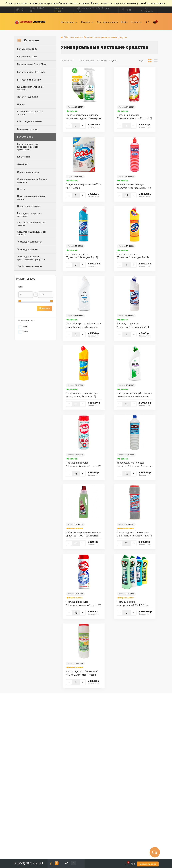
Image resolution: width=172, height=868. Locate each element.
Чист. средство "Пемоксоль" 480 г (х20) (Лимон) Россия (82, 673)
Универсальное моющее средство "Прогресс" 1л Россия (135, 464)
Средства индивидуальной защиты (31, 233)
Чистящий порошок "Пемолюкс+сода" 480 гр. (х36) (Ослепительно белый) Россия (83, 604)
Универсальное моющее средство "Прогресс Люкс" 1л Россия (134, 187)
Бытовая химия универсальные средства (105, 37)
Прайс (124, 22)
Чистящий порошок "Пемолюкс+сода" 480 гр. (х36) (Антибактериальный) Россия (83, 465)
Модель (113, 61)
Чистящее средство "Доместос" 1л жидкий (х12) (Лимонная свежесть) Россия (133, 256)
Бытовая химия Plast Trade (31, 72)
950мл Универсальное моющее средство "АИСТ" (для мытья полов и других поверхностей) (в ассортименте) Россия (84, 534)
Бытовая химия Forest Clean (32, 64)
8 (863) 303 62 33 (37, 10)
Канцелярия (23, 157)
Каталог (87, 22)
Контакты (136, 22)
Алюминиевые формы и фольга (30, 113)
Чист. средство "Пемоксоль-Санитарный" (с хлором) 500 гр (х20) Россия (134, 534)
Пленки (21, 105)
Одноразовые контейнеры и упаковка (32, 181)
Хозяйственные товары (29, 267)
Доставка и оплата (107, 22)
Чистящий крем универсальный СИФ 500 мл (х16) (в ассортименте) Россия (134, 604)
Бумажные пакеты (27, 57)
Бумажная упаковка (28, 129)
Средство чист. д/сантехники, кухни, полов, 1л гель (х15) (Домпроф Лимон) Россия (83, 395)
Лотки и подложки (28, 97)
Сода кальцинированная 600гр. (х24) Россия (84, 186)
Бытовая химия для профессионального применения (28, 147)
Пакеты (21, 189)
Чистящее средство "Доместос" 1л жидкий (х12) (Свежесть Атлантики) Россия (83, 256)
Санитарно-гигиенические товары (31, 224)
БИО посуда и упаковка (30, 122)
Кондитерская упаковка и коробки (31, 88)
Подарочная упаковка (29, 206)
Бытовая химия (73, 37)
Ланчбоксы (23, 165)
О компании (69, 22)
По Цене (102, 61)
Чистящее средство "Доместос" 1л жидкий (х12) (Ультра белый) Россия (133, 326)
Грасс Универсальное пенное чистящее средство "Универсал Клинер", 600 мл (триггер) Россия (84, 117)
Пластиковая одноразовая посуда (31, 198)
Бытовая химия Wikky (29, 80)
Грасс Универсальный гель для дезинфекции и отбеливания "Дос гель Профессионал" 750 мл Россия (83, 326)
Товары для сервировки (30, 242)
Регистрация (147, 10)
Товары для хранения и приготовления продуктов (31, 258)
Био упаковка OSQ (27, 49)
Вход (127, 10)
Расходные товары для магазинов (29, 215)
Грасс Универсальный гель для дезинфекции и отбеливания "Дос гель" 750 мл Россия (134, 395)
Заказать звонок (59, 10)
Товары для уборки (27, 250)
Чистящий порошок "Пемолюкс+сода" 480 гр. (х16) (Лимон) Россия (134, 117)
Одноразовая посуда (28, 172)
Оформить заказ (148, 864)
